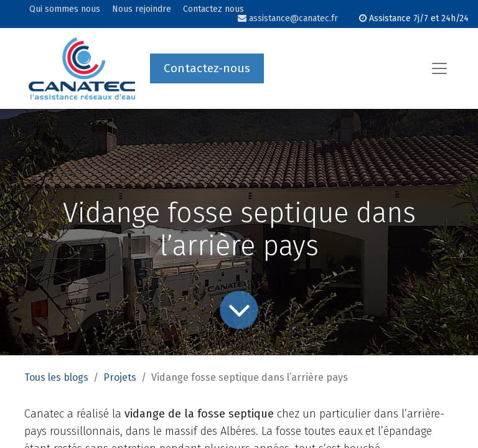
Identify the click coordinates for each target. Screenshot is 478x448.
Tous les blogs (56, 377)
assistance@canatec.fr (288, 18)
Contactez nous (213, 9)
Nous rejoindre (142, 9)
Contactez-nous (207, 68)
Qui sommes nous (65, 9)
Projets (120, 377)
